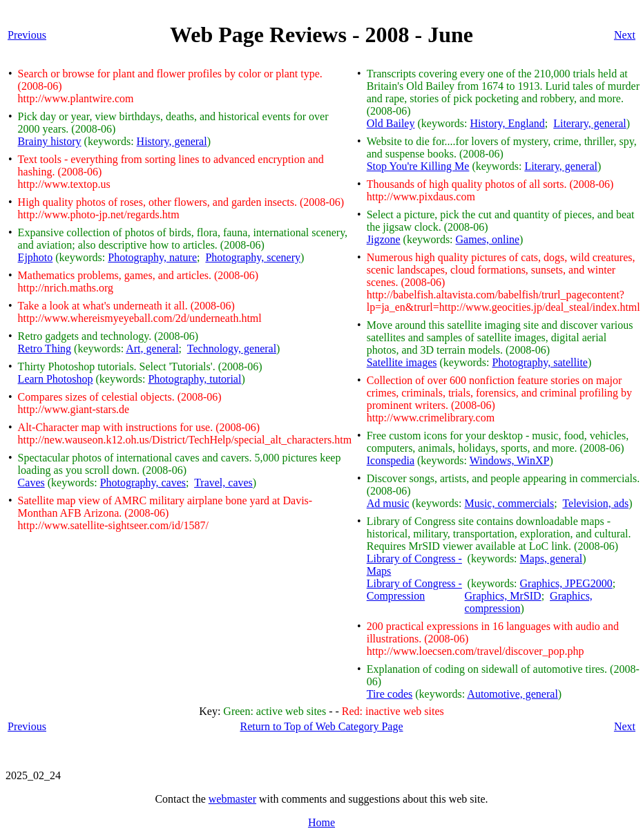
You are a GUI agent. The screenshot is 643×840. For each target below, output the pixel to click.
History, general (172, 141)
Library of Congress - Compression (414, 590)
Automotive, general (512, 694)
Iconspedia (391, 460)
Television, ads (595, 503)
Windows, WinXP (510, 460)
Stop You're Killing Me (418, 166)
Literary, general (590, 123)
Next (625, 35)
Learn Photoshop (56, 379)
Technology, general (232, 349)
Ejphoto (36, 257)
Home (321, 822)
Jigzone (384, 239)
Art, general (152, 349)
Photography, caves (143, 483)
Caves (31, 483)
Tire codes (390, 694)
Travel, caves (223, 483)
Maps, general (551, 559)
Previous (27, 35)
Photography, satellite (540, 362)
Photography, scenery (253, 257)
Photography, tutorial (194, 379)
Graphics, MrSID (503, 596)
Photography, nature (152, 257)
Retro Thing (45, 349)
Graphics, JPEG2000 (566, 583)
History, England (507, 123)
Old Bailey (391, 123)
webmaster (232, 799)
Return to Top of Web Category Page (321, 726)
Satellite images (402, 362)
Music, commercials (509, 503)
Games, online (488, 239)
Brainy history (50, 141)
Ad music (388, 503)
